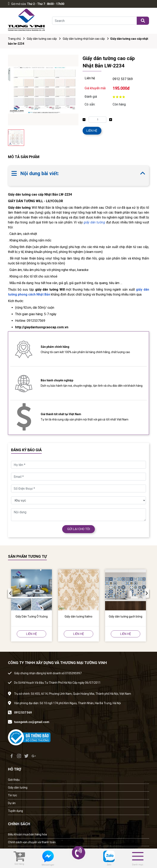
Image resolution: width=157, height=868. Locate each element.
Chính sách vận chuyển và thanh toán (32, 842)
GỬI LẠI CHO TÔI (79, 529)
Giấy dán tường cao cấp (42, 39)
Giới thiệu (14, 780)
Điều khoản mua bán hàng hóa (27, 834)
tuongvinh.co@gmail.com (32, 722)
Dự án (12, 803)
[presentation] (10, 593)
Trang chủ (14, 39)
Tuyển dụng (15, 811)
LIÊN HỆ (92, 131)
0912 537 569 (123, 79)
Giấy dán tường (18, 788)
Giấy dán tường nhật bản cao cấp (84, 39)
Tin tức (12, 795)
